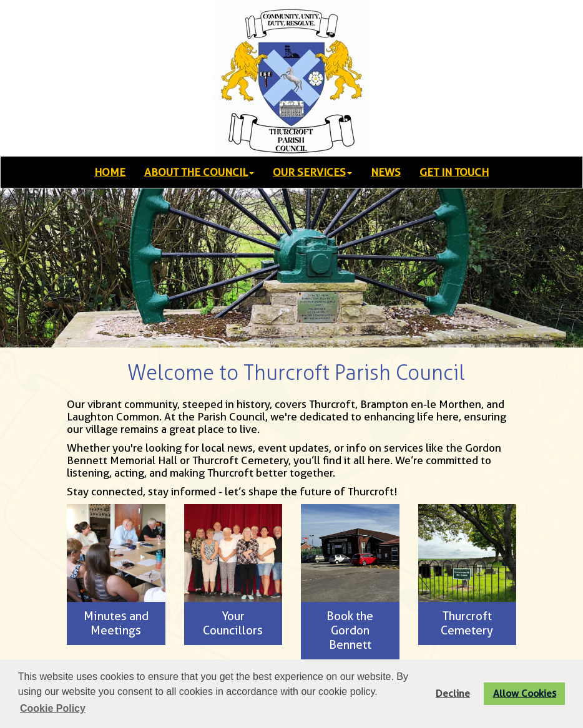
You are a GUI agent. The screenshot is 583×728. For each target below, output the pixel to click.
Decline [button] (453, 693)
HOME (110, 172)
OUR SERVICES (312, 172)
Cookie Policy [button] (53, 708)
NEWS (386, 172)
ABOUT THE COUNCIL (199, 172)
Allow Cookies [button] (525, 693)
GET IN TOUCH (454, 172)
